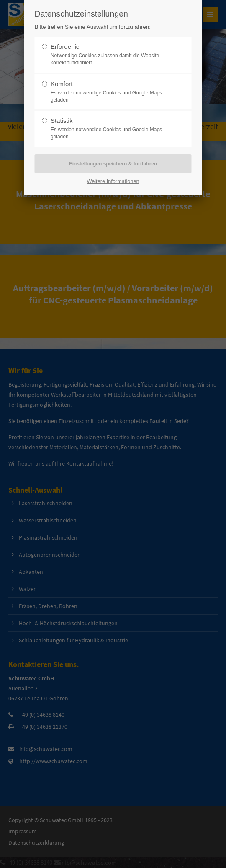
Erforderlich (67, 47)
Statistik (62, 121)
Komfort (62, 84)
